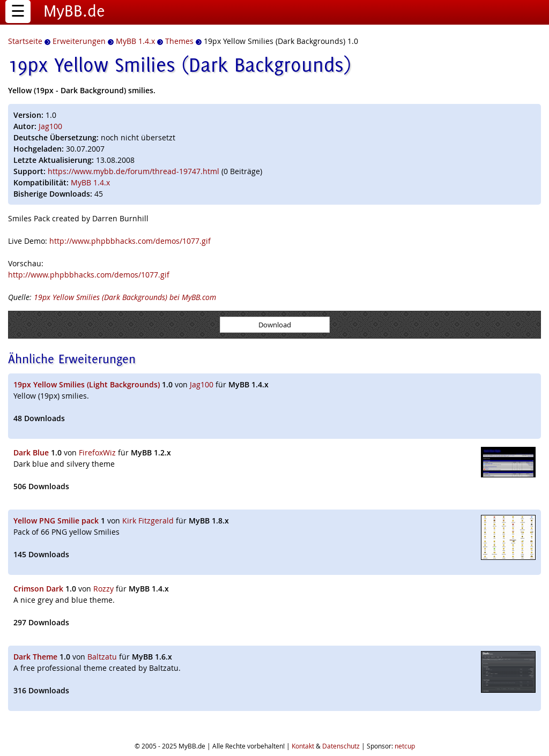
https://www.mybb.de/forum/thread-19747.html (133, 171)
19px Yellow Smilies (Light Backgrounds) (87, 384)
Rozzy (103, 589)
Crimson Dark (38, 589)
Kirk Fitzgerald (148, 521)
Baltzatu (102, 657)
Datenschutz (341, 746)
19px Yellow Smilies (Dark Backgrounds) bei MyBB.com (125, 297)
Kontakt (303, 746)
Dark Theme (35, 657)
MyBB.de (74, 11)
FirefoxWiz (97, 452)
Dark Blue (31, 452)
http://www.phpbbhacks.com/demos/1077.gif (130, 241)
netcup (405, 746)
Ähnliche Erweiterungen (72, 359)
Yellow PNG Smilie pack (56, 521)
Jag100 (50, 126)
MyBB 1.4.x (90, 182)
